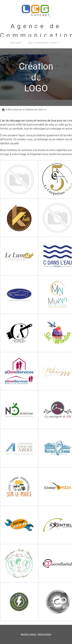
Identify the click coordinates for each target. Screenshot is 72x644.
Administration (45, 634)
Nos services (15, 110)
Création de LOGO (34, 110)
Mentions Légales (29, 634)
